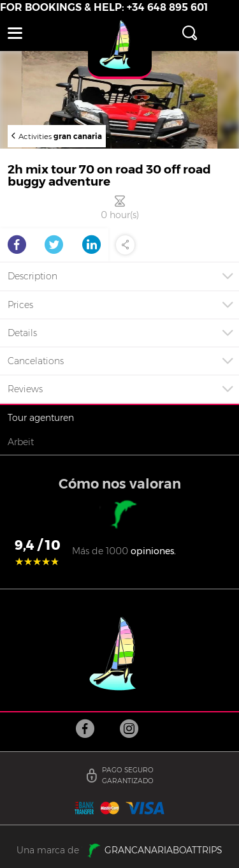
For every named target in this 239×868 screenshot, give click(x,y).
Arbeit (21, 442)
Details (22, 333)
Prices (20, 305)
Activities (60, 136)
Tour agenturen (41, 418)
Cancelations (36, 361)
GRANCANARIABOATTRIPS (162, 850)
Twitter (54, 245)
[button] (15, 33)
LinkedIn (91, 245)
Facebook (17, 245)
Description (33, 276)
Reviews (25, 389)
